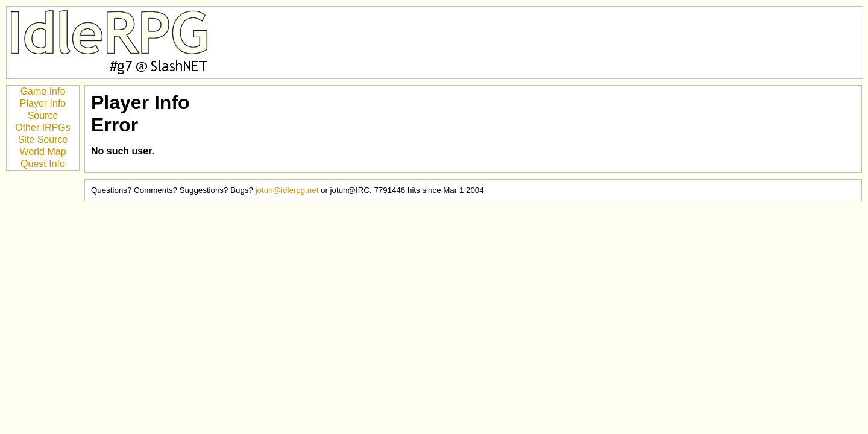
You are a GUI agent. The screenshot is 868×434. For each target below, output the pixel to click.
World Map (42, 152)
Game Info (43, 91)
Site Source (43, 140)
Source (43, 115)
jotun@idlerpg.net (287, 190)
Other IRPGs (43, 127)
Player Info (43, 103)
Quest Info (43, 164)
